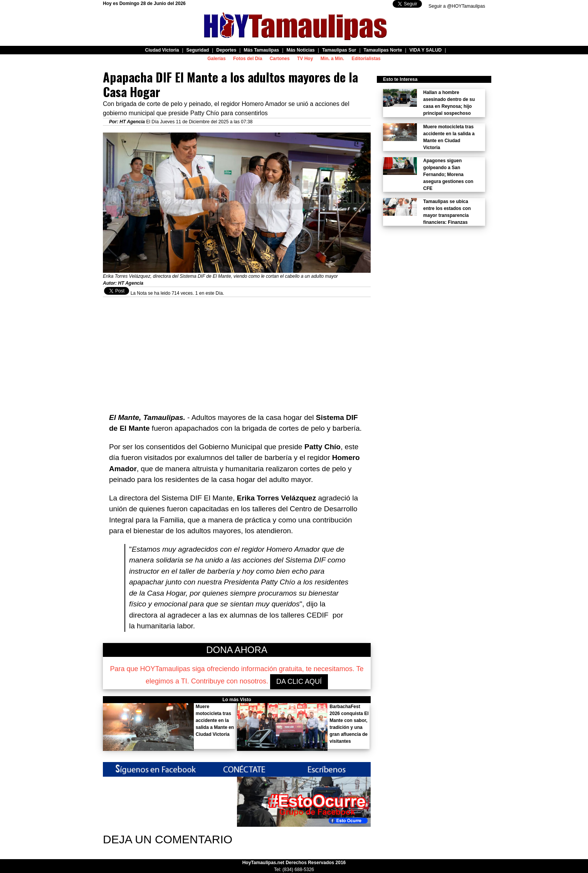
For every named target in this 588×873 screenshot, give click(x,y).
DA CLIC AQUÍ (299, 682)
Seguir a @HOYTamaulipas (457, 6)
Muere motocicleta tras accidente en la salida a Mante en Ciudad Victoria (215, 720)
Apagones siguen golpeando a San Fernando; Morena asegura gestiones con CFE (448, 175)
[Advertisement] (237, 351)
